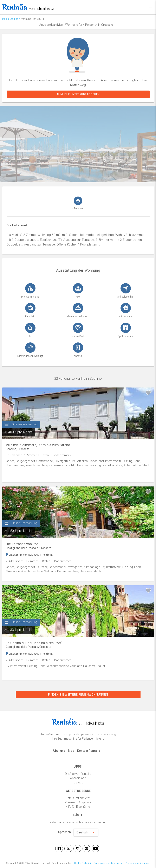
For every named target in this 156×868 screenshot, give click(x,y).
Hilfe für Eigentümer (78, 807)
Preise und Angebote (78, 802)
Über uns (59, 751)
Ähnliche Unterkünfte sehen (78, 94)
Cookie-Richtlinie (83, 863)
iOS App (78, 782)
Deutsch (86, 832)
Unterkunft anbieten (78, 798)
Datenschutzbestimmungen (109, 863)
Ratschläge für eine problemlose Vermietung (78, 822)
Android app (78, 778)
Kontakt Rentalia (89, 751)
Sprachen (64, 832)
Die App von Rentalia (78, 774)
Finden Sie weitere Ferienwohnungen (78, 695)
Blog (71, 751)
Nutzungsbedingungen (138, 863)
